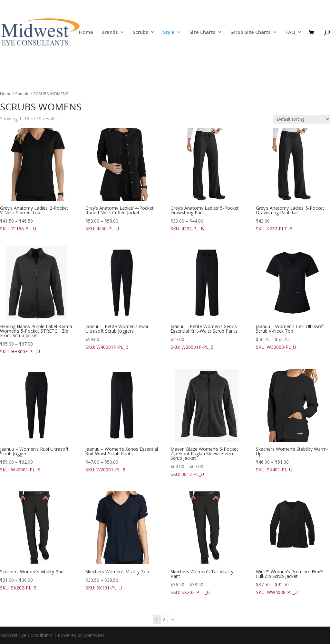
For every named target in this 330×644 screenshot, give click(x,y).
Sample (22, 94)
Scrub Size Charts (251, 32)
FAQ (290, 32)
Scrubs (141, 32)
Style (169, 32)
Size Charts (203, 32)
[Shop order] (302, 119)
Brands (110, 32)
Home (86, 32)
